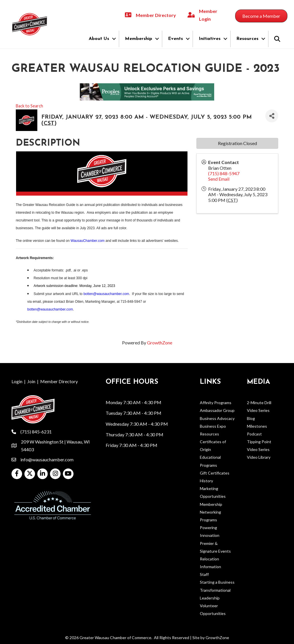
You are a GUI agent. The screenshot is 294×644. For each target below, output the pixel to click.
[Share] (272, 116)
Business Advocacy (217, 418)
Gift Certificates (215, 473)
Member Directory (59, 381)
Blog (251, 418)
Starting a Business (217, 582)
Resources (247, 39)
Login (17, 381)
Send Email (219, 179)
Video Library (259, 457)
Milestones (257, 426)
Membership (139, 39)
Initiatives (210, 39)
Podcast (254, 434)
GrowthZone (160, 343)
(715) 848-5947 (224, 173)
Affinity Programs (216, 403)
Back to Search (29, 106)
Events (175, 39)
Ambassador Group (217, 410)
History (206, 481)
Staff (204, 574)
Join (31, 381)
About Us (99, 39)
